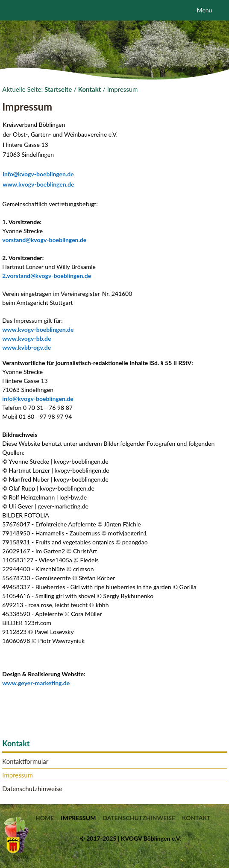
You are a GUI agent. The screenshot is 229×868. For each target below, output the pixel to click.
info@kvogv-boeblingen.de (38, 174)
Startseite (58, 89)
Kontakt (90, 89)
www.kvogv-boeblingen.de (38, 184)
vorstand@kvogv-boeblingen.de (44, 240)
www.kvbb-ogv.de (26, 347)
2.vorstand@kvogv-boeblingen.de (47, 276)
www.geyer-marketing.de (36, 683)
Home (45, 818)
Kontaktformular (25, 761)
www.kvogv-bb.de (26, 338)
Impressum (18, 775)
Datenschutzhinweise (32, 789)
